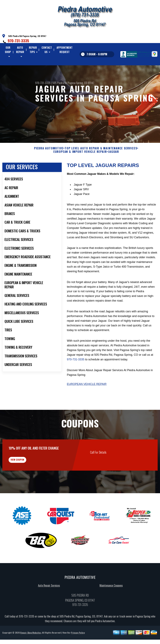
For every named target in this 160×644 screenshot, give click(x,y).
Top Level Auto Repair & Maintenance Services (101, 164)
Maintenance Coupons (111, 605)
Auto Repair (20, 50)
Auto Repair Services (49, 605)
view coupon (26, 477)
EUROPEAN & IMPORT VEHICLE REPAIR (80, 167)
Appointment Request (65, 50)
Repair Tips (33, 50)
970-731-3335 (18, 41)
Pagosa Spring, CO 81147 (81, 83)
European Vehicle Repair (87, 399)
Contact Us (47, 50)
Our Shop (8, 50)
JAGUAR (114, 167)
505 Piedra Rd (60, 83)
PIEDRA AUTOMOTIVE (49, 164)
